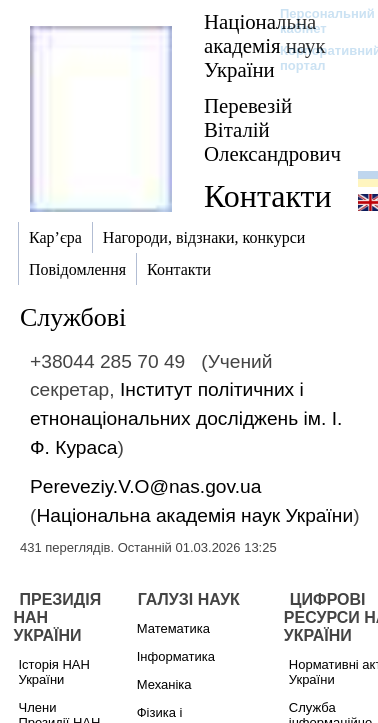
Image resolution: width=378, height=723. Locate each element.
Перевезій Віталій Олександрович (272, 129)
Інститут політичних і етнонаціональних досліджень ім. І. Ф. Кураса (186, 418)
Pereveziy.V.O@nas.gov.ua (145, 486)
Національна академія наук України (265, 45)
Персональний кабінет (317, 21)
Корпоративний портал (317, 58)
